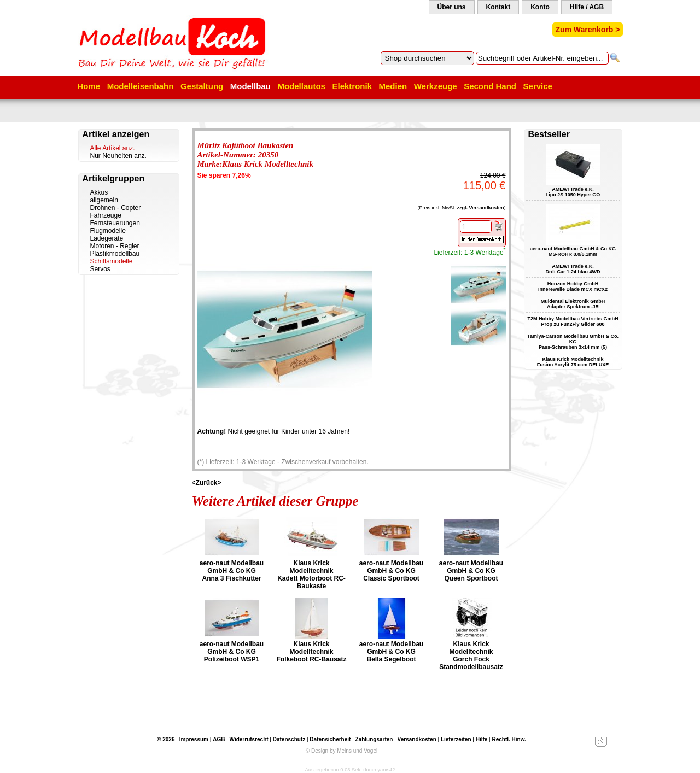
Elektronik (352, 86)
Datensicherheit (330, 739)
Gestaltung (202, 86)
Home (89, 86)
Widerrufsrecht (249, 739)
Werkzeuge (436, 86)
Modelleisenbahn (141, 86)
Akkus (99, 192)
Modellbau (250, 86)
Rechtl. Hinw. (509, 739)
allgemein (104, 200)
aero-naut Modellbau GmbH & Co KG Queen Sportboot (471, 571)
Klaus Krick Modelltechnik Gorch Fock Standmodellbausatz (471, 655)
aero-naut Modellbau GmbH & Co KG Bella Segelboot (391, 652)
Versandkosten (417, 739)
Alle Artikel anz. (113, 148)
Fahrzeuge (106, 215)
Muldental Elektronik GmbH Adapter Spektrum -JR (573, 304)
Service (538, 86)
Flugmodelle (108, 231)
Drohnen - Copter (116, 208)
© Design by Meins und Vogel (342, 751)
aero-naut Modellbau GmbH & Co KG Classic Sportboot (391, 571)
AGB (219, 739)
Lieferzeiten (456, 739)
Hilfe (482, 739)
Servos (100, 269)
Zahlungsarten (374, 739)
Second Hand (490, 86)
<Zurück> (207, 483)
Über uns (452, 7)
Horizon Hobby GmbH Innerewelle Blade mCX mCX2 (573, 286)
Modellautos (301, 86)
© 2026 (166, 739)
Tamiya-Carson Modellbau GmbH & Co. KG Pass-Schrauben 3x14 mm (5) (573, 342)
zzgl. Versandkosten (480, 208)
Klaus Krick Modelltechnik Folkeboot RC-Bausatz (311, 652)
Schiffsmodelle (112, 261)
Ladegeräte (107, 238)
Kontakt (498, 7)
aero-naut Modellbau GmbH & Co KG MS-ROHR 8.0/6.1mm (573, 251)
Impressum (194, 739)
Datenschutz (289, 739)
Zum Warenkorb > (587, 30)
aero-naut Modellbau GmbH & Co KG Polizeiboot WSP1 (232, 652)
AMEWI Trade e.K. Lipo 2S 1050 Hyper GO (573, 192)
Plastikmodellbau (115, 254)
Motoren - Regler (115, 246)
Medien (393, 86)
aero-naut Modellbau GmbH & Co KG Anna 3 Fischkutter (232, 571)
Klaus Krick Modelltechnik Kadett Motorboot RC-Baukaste (311, 575)
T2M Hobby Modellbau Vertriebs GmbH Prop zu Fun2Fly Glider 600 (573, 321)
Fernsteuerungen (115, 223)
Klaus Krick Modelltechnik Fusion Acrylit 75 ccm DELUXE (573, 362)
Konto (540, 7)
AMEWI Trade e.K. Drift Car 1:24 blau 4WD (573, 269)
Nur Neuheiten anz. (118, 156)
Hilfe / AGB (587, 7)
